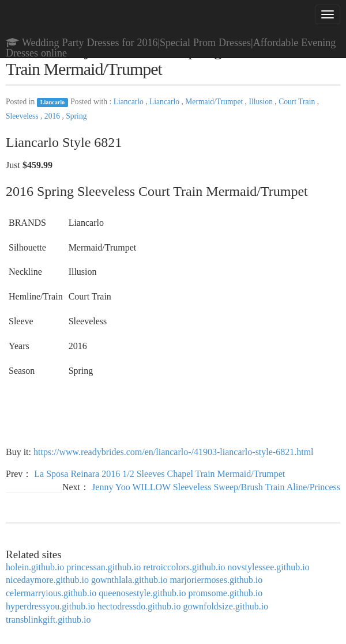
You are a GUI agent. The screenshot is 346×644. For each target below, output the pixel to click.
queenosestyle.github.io (142, 593)
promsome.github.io (225, 593)
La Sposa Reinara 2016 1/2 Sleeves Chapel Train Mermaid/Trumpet (159, 474)
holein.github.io (35, 567)
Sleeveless (23, 116)
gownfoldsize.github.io (226, 606)
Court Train (298, 102)
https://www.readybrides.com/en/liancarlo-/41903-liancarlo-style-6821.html (174, 452)
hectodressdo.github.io (139, 606)
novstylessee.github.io (268, 567)
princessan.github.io (104, 567)
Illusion (262, 102)
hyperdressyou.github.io (50, 606)
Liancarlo (52, 102)
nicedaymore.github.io (47, 580)
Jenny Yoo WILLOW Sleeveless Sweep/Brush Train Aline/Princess (216, 487)
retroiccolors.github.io (184, 567)
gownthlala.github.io (129, 580)
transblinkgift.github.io (48, 620)
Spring (76, 116)
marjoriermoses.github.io (216, 580)
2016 (53, 116)
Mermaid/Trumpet (215, 102)
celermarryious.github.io (51, 593)
